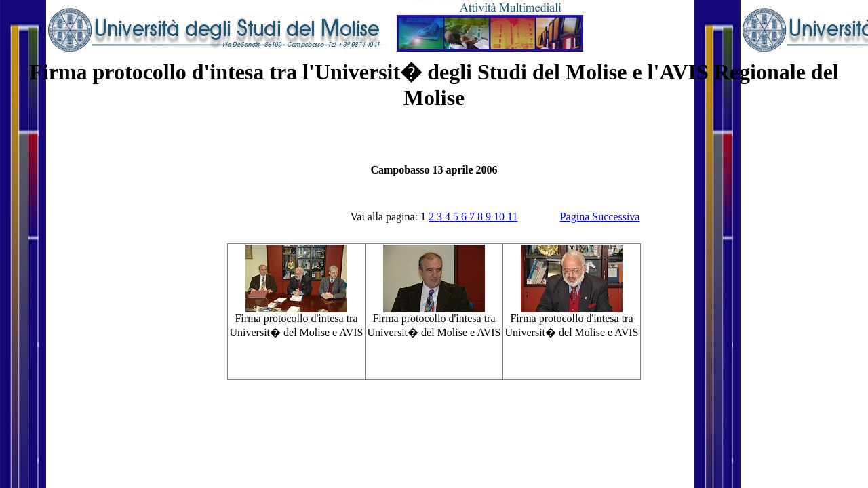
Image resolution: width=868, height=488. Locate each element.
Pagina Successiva (600, 217)
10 (500, 217)
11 (512, 217)
